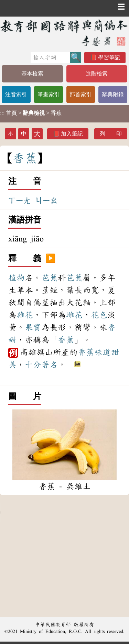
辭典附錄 (113, 94)
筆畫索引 (49, 94)
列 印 (111, 134)
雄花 (25, 315)
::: (2, 114)
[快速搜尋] (50, 58)
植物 (17, 278)
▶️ (51, 259)
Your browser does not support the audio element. (52, 513)
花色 (99, 315)
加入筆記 (72, 134)
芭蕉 (50, 278)
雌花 (74, 315)
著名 (50, 365)
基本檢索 (32, 74)
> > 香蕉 (31, 113)
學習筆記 (109, 57)
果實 (33, 327)
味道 (103, 352)
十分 (33, 365)
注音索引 (16, 94)
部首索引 (80, 94)
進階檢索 (97, 74)
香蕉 (66, 340)
